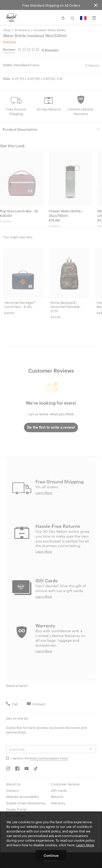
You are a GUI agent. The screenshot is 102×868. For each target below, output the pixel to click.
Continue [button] (51, 855)
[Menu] (94, 18)
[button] (63, 18)
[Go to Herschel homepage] (11, 18)
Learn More (85, 845)
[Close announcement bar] (96, 5)
